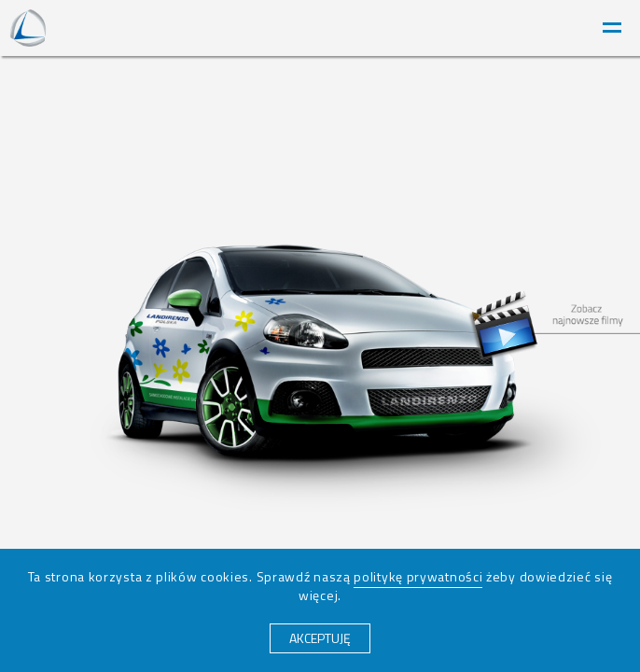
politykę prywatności (418, 576)
